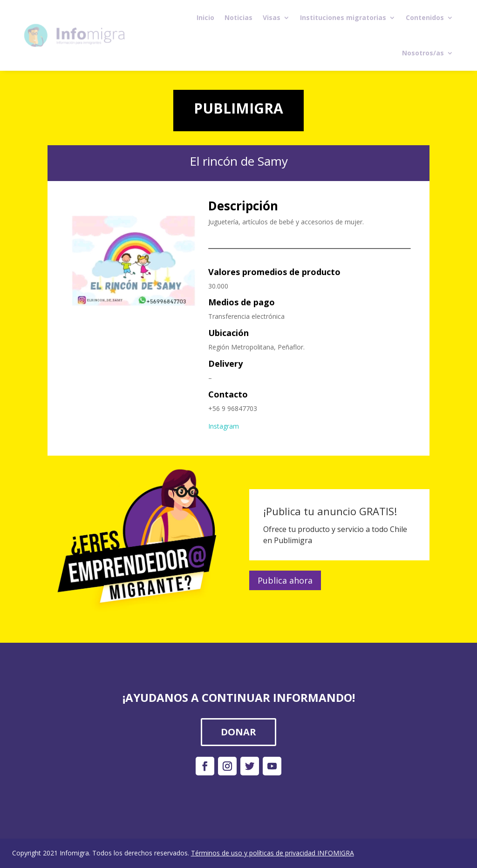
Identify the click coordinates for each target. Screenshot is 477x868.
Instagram (224, 426)
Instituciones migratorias (343, 17)
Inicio (205, 17)
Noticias (238, 17)
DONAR (238, 732)
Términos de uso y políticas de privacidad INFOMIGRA (273, 853)
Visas (272, 17)
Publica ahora (285, 580)
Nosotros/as (423, 53)
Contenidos (425, 17)
